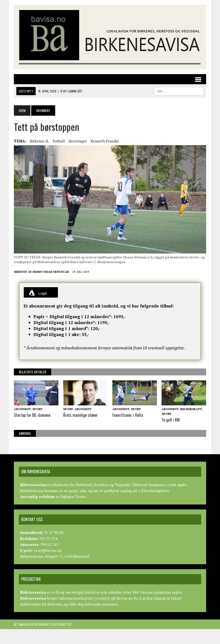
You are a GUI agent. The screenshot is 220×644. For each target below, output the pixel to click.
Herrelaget (78, 141)
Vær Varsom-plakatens (152, 592)
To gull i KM (171, 420)
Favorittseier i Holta (128, 415)
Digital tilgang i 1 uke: (57, 334)
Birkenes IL (39, 141)
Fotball (59, 141)
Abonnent (22, 409)
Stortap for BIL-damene (32, 415)
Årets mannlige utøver (80, 415)
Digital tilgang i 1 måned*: (61, 328)
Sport (37, 409)
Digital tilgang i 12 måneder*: (65, 322)
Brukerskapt (191, 409)
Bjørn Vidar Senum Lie (51, 272)
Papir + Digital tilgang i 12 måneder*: (73, 317)
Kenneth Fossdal (105, 141)
